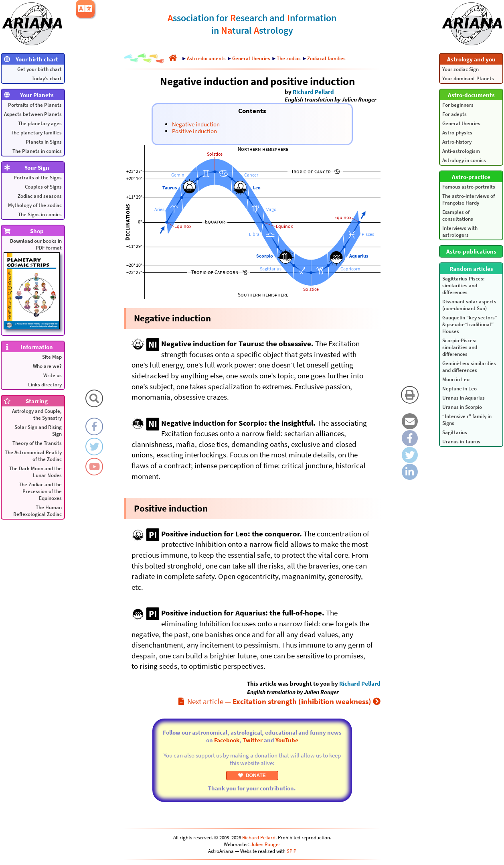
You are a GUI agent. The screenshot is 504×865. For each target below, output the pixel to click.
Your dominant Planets (468, 78)
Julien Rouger (265, 844)
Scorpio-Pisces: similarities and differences (460, 347)
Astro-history (457, 142)
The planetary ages (40, 123)
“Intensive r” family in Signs (467, 420)
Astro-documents (206, 58)
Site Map (52, 357)
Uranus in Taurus (461, 442)
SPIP (291, 851)
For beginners (458, 105)
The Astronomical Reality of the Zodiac (33, 456)
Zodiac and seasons (40, 196)
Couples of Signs (43, 187)
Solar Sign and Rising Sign (38, 430)
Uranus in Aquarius (464, 398)
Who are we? (47, 366)
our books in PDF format (33, 283)
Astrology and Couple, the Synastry (37, 414)
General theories (461, 123)
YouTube (287, 740)
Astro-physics (457, 133)
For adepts (454, 114)
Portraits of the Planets (35, 105)
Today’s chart (47, 78)
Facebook (227, 740)
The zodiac (289, 58)
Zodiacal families (326, 58)
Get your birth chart (39, 69)
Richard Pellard (313, 92)
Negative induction (196, 124)
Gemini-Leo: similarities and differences (469, 367)
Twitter (253, 740)
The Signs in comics (40, 214)
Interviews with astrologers (460, 231)
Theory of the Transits (37, 443)
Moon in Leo (456, 379)
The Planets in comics (37, 151)
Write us (53, 375)
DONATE (252, 776)
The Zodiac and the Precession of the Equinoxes (40, 491)
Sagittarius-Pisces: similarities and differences (464, 285)
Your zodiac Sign (460, 69)
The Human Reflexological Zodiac (37, 511)
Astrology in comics (464, 160)
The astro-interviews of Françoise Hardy (469, 199)
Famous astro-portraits (469, 187)
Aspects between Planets (33, 114)
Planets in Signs (44, 142)
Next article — (279, 701)
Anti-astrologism (461, 151)
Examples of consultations (458, 215)
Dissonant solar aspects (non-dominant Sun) (469, 305)
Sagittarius (455, 432)
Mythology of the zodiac (35, 205)
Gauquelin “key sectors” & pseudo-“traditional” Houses (470, 324)
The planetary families (36, 133)
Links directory (45, 385)
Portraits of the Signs (38, 178)
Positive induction (194, 131)
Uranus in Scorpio (462, 407)
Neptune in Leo (459, 389)
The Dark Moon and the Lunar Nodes (35, 472)
